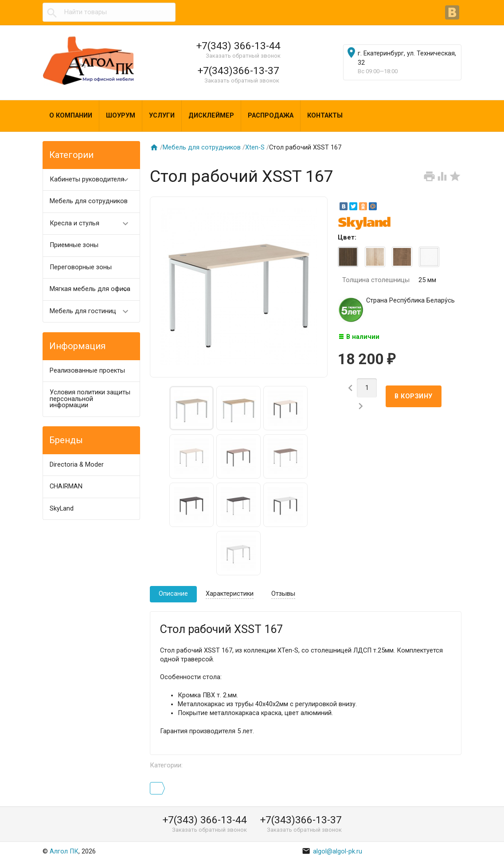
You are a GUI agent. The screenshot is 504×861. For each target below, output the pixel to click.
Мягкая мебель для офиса (93, 289)
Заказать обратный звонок (243, 56)
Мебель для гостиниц (93, 312)
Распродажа (271, 116)
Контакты (325, 116)
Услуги (162, 116)
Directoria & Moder (77, 465)
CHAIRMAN (66, 486)
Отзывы (283, 594)
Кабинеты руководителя (93, 180)
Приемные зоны (74, 245)
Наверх (467, 845)
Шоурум (121, 116)
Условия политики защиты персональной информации (90, 399)
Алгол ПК (64, 851)
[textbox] (109, 12)
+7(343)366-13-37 (238, 71)
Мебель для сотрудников (89, 201)
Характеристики (230, 594)
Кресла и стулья (93, 224)
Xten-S (255, 147)
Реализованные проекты (87, 371)
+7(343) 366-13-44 (238, 46)
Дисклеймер (211, 116)
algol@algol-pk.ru (332, 851)
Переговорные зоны (81, 267)
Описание (173, 594)
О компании (71, 116)
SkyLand (62, 509)
